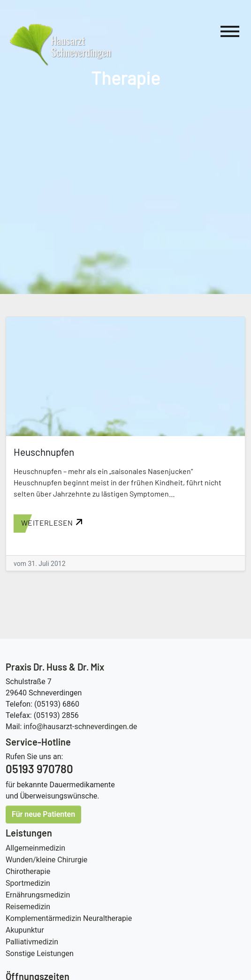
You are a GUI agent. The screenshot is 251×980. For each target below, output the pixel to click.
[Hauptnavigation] (230, 33)
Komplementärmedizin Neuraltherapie (69, 918)
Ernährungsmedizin (38, 895)
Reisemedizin (28, 907)
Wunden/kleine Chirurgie (46, 860)
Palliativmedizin (32, 942)
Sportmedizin (28, 883)
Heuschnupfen (44, 452)
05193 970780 (39, 769)
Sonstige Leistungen (40, 954)
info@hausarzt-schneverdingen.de (80, 727)
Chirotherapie (28, 871)
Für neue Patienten (43, 814)
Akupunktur (25, 930)
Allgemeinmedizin (35, 848)
